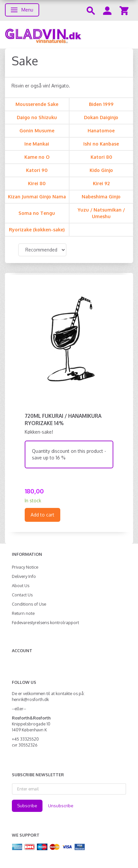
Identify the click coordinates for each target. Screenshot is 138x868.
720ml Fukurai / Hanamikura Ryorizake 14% (63, 419)
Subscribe (27, 806)
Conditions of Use (29, 604)
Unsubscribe (61, 806)
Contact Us (22, 595)
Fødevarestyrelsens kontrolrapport (45, 622)
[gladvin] (69, 35)
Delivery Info (24, 576)
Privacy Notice (25, 567)
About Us (21, 585)
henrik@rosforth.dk (30, 699)
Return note (23, 613)
